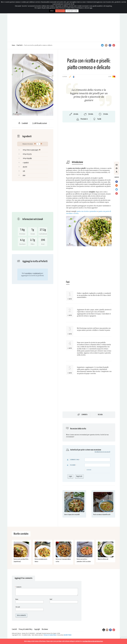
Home (13, 45)
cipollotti (26, 163)
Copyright (37, 629)
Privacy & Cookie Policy (26, 629)
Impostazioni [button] (60, 11)
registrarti (37, 273)
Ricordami (88, 470)
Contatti (14, 629)
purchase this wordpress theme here (93, 641)
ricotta (30, 154)
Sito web (18, 607)
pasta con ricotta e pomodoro (87, 211)
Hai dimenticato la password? (102, 452)
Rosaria (100, 415)
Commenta (84, 415)
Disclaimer (45, 629)
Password (73, 465)
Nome (17, 599)
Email (51, 599)
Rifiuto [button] (52, 11)
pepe (24, 175)
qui (91, 8)
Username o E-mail (75, 460)
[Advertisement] (64, 28)
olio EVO (25, 167)
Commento (18, 587)
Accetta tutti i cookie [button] (72, 11)
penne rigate (35, 150)
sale (24, 171)
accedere (29, 273)
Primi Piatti (20, 45)
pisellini (30, 158)
